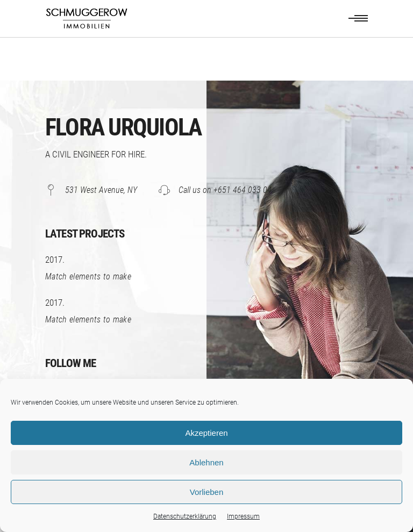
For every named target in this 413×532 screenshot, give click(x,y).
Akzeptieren (206, 433)
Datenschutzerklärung (185, 516)
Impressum (243, 516)
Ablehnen (206, 462)
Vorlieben (207, 492)
